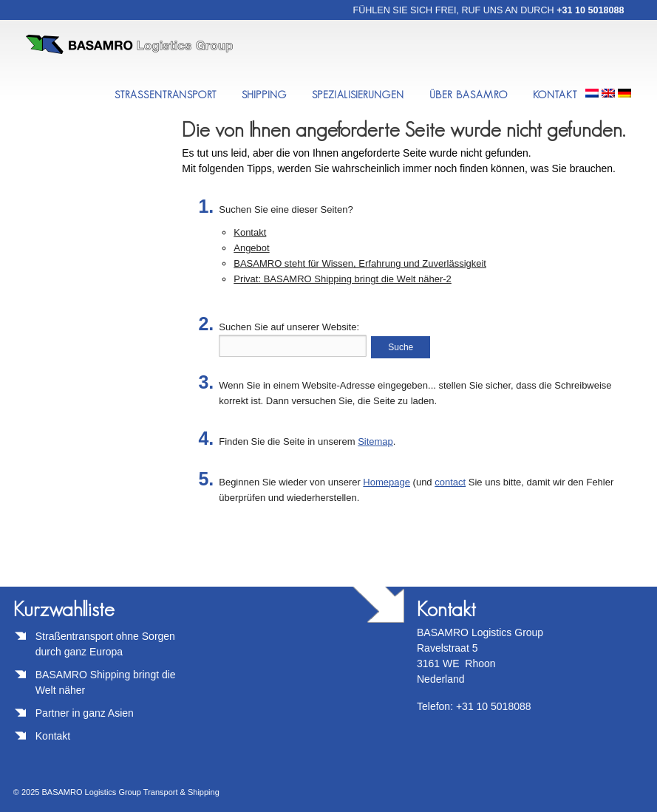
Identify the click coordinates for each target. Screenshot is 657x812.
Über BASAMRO (469, 95)
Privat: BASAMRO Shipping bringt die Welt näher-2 (343, 279)
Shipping (264, 95)
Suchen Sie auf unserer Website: (289, 327)
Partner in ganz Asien (85, 713)
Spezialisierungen (358, 95)
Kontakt (555, 95)
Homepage (387, 482)
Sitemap (375, 441)
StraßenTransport (166, 95)
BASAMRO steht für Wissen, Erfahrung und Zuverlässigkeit (360, 263)
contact (450, 482)
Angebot (251, 248)
